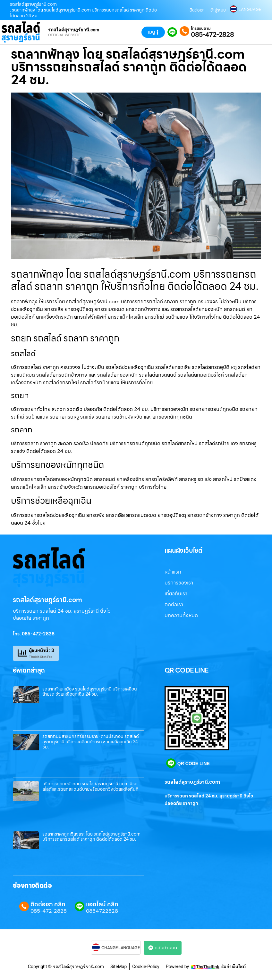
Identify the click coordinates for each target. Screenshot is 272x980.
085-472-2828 (212, 35)
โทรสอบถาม (201, 29)
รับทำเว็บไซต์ (234, 967)
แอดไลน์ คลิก (102, 904)
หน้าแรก (173, 572)
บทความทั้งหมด (181, 615)
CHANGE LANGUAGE (121, 948)
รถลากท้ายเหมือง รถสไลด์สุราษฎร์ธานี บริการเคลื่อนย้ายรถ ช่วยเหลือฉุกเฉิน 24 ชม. (90, 692)
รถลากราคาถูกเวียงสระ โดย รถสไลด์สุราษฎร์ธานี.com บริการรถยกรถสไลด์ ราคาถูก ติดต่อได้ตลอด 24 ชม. (91, 837)
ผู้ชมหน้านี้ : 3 (42, 650)
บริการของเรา (179, 583)
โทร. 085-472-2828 (34, 634)
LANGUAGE (250, 10)
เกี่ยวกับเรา (176, 594)
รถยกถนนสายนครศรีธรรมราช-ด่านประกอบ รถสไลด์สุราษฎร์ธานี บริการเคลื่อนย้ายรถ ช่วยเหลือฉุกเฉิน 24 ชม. (91, 742)
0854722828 (102, 911)
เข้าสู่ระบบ (218, 10)
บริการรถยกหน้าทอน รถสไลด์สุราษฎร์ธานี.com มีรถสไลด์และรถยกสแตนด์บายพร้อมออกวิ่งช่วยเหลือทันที (90, 786)
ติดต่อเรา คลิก (48, 904)
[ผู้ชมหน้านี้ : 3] (22, 653)
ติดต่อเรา (197, 10)
